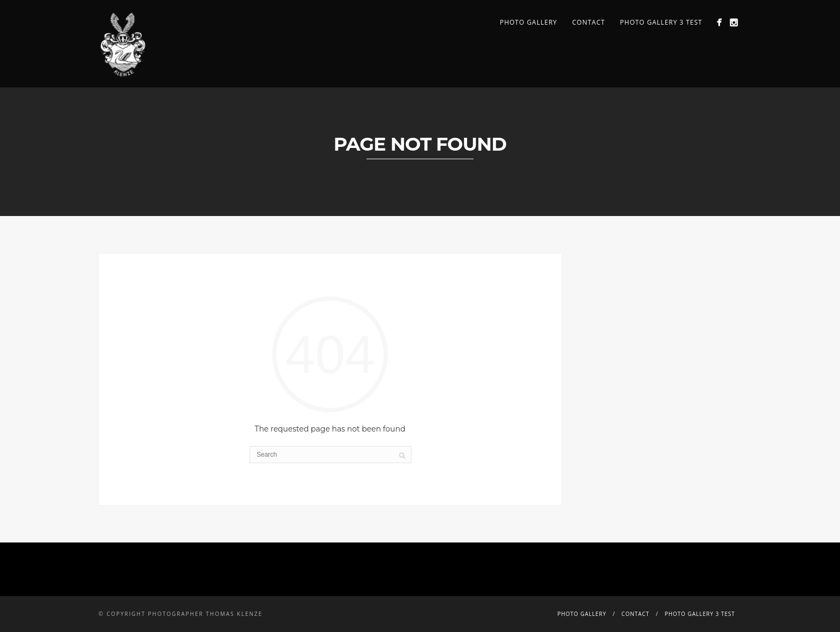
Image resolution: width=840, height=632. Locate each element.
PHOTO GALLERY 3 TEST (661, 22)
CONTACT (588, 22)
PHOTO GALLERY (528, 22)
